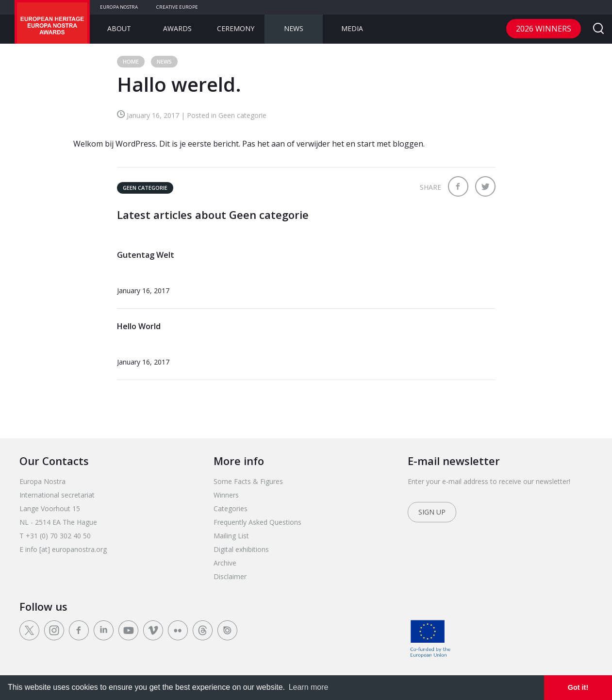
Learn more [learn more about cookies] (309, 687)
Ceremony (236, 28)
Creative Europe (177, 7)
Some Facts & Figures (248, 481)
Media (352, 28)
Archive (225, 563)
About (119, 28)
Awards (177, 28)
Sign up (432, 512)
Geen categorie (145, 188)
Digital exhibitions (241, 549)
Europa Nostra (119, 7)
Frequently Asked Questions (257, 522)
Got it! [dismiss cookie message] (578, 687)
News (294, 28)
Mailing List (231, 536)
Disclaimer (230, 576)
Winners (226, 495)
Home (131, 61)
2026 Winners (544, 29)
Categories (231, 508)
